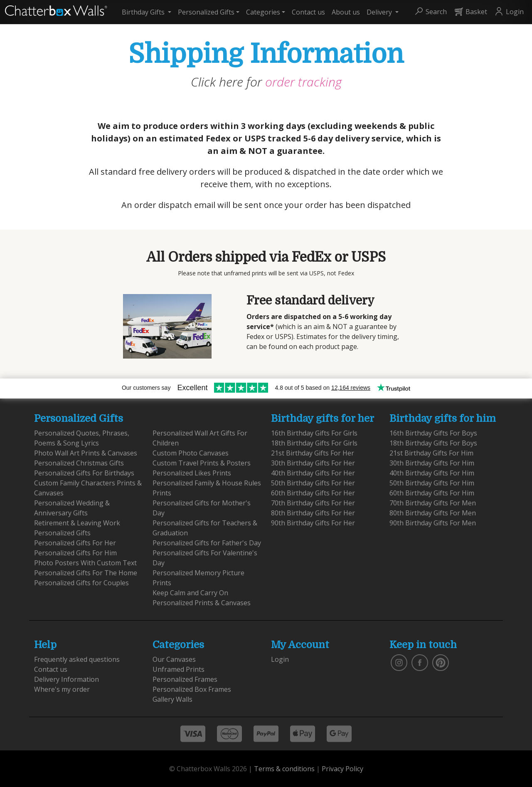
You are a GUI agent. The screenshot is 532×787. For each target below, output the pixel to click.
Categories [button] (263, 12)
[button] (430, 12)
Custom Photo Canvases (191, 453)
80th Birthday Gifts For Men (433, 513)
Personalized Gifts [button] (206, 12)
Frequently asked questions (77, 659)
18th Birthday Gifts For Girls (314, 443)
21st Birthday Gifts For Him (431, 453)
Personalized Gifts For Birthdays (84, 473)
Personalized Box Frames (192, 689)
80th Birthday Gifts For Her (313, 513)
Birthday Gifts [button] (144, 12)
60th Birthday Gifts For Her (313, 493)
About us (346, 12)
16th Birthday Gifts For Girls (314, 433)
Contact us (308, 12)
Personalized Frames (185, 679)
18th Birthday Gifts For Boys (433, 443)
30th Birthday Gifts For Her (313, 463)
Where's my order (62, 689)
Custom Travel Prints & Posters (202, 463)
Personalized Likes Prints (192, 473)
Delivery (380, 12)
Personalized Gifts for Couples (81, 583)
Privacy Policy (342, 769)
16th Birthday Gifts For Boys (433, 433)
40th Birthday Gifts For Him (432, 473)
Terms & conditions (284, 769)
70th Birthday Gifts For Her (313, 503)
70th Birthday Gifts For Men (433, 503)
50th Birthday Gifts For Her (313, 483)
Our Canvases (174, 659)
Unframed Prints (179, 669)
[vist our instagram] (399, 662)
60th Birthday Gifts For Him (432, 493)
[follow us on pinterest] (441, 662)
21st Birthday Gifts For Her (313, 453)
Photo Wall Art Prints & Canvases (86, 453)
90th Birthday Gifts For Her (313, 523)
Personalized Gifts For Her (75, 543)
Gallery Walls (172, 699)
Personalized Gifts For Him (75, 553)
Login (280, 659)
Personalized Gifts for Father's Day (207, 543)
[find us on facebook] (420, 662)
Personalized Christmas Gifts (79, 463)
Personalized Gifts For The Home (86, 573)
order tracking (303, 82)
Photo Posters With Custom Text (85, 563)
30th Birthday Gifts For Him (432, 463)
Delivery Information (66, 679)
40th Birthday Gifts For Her (313, 473)
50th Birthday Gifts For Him (432, 483)
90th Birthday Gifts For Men (433, 523)
